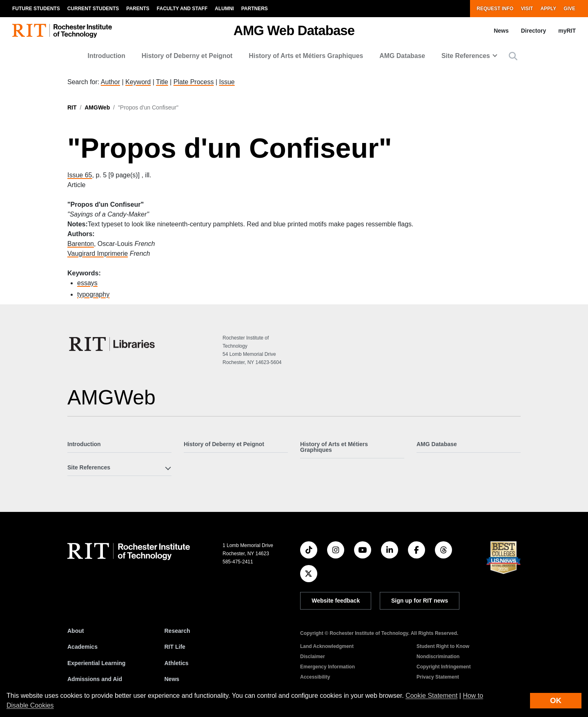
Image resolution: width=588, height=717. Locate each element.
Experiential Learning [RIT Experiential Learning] (96, 663)
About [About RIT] (76, 631)
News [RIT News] (172, 679)
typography (93, 294)
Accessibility (315, 677)
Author (110, 82)
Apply (548, 9)
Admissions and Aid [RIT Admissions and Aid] (95, 679)
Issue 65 (80, 175)
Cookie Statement (431, 696)
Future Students (36, 9)
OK (556, 700)
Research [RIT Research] (177, 631)
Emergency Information (327, 667)
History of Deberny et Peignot (187, 56)
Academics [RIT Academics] (82, 647)
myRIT (567, 31)
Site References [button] (466, 56)
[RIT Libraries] (113, 344)
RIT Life (175, 647)
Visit (527, 9)
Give (569, 9)
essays (87, 283)
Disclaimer (313, 657)
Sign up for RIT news (420, 601)
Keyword (138, 82)
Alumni (224, 9)
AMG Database (402, 56)
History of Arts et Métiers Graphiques (306, 56)
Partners (255, 9)
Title (162, 82)
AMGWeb (97, 107)
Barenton (81, 244)
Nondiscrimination (438, 657)
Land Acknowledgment (327, 646)
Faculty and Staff (182, 9)
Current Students (93, 9)
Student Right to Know (443, 646)
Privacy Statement (438, 677)
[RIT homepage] (62, 31)
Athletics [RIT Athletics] (177, 663)
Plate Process (194, 82)
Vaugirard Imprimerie (98, 254)
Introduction (107, 56)
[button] (513, 56)
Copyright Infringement (444, 667)
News (501, 31)
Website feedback (336, 601)
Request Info (495, 9)
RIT (72, 107)
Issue (227, 82)
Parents (138, 9)
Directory (533, 31)
